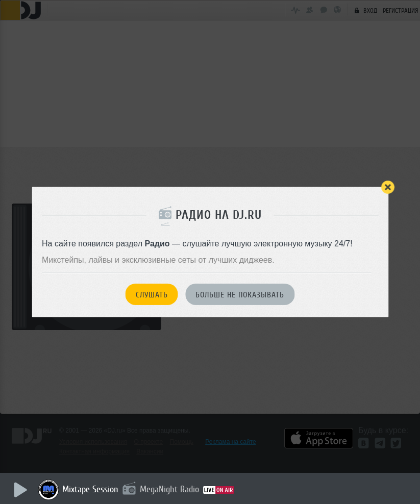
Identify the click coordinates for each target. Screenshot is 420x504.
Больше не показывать (240, 295)
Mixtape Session (90, 489)
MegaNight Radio (169, 489)
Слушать (152, 295)
